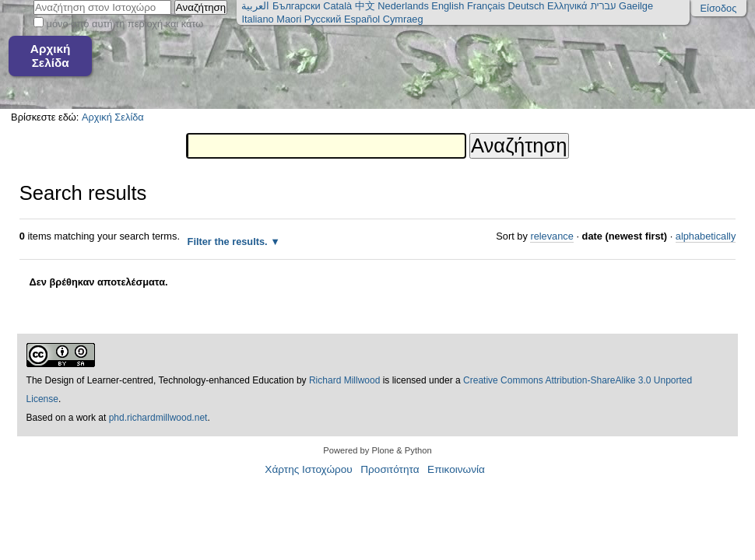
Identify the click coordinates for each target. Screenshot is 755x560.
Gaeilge (636, 6)
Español (362, 19)
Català (337, 6)
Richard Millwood (344, 380)
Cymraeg (403, 19)
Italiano (257, 19)
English (448, 6)
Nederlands (403, 6)
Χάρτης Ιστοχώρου (308, 469)
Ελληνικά (567, 6)
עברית (603, 6)
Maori (289, 19)
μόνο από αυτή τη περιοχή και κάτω (125, 24)
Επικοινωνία (456, 469)
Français (486, 6)
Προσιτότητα (390, 469)
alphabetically (706, 236)
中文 (365, 6)
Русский (323, 19)
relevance (552, 236)
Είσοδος (719, 8)
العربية (255, 6)
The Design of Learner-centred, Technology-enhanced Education (162, 380)
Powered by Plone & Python (377, 450)
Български (297, 6)
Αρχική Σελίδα (51, 56)
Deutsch (527, 6)
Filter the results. (229, 241)
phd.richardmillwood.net (158, 418)
